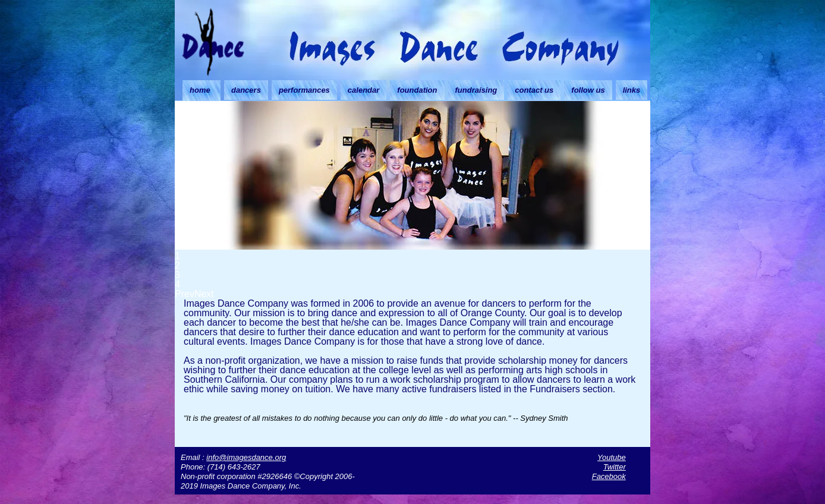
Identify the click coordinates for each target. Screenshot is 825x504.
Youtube (612, 457)
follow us (588, 90)
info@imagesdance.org (246, 457)
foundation (417, 90)
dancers (246, 90)
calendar (363, 90)
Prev (185, 294)
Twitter (615, 467)
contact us (534, 90)
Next (204, 294)
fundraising (476, 90)
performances (304, 90)
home (200, 90)
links (632, 90)
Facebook (609, 476)
